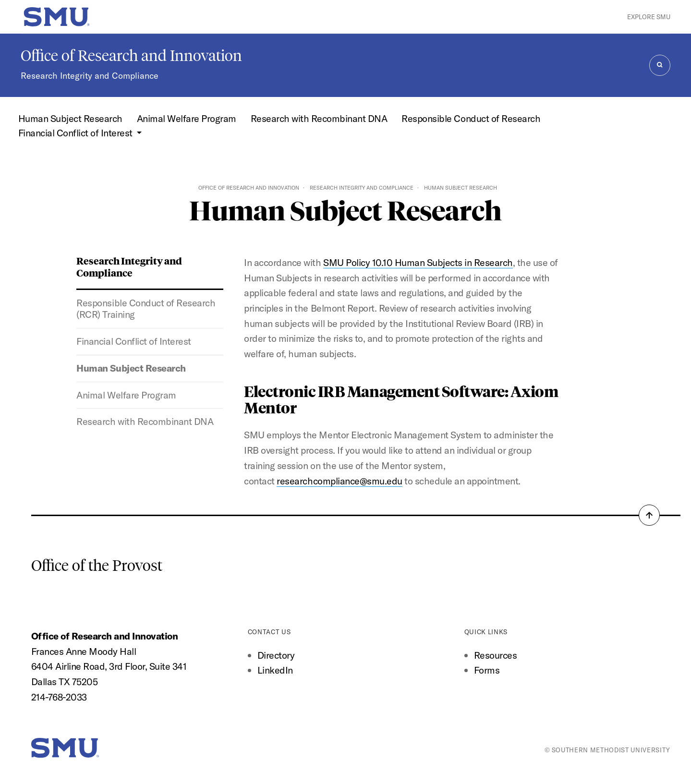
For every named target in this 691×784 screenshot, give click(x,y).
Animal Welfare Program (187, 118)
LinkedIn (275, 670)
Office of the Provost (97, 566)
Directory (276, 655)
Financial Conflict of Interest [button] (77, 133)
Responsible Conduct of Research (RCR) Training (146, 309)
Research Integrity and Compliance (90, 76)
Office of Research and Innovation (131, 56)
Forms (487, 670)
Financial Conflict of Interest (133, 341)
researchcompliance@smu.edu (339, 481)
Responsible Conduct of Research (471, 118)
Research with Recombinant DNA (319, 118)
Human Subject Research (70, 118)
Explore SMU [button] (649, 17)
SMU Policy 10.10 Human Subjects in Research (418, 262)
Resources (496, 655)
